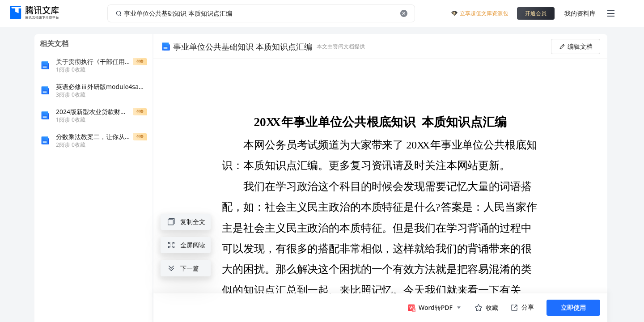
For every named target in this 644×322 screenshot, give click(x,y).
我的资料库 (580, 13)
